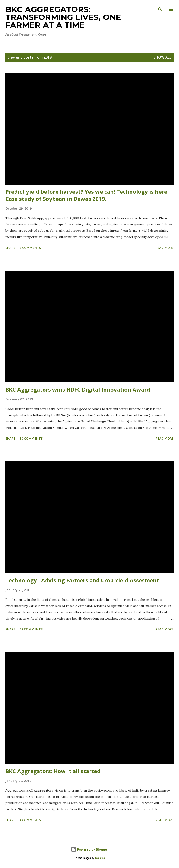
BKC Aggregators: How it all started (53, 771)
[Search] (160, 8)
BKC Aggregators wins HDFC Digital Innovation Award (78, 389)
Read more (165, 248)
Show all (162, 57)
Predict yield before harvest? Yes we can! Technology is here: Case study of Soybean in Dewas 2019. (87, 195)
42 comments (31, 629)
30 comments (31, 438)
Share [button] (10, 248)
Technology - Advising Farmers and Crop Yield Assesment (82, 580)
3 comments (30, 248)
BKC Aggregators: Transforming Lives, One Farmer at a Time (63, 17)
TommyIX (100, 858)
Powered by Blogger (89, 849)
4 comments (30, 820)
